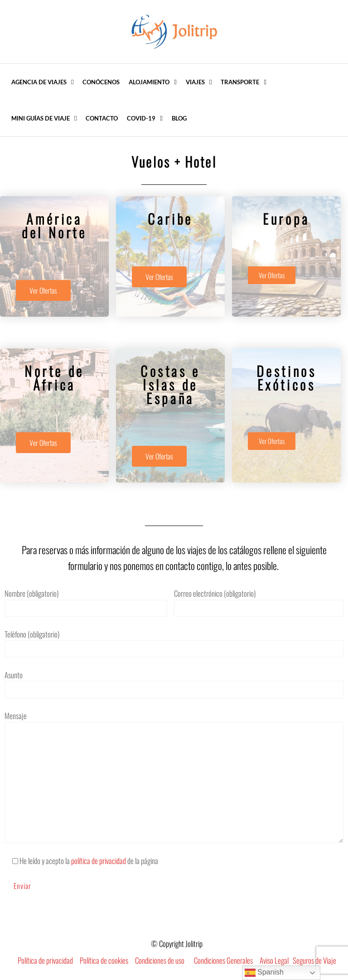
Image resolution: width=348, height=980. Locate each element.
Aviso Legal (274, 960)
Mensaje (174, 777)
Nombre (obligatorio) (86, 602)
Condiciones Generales (223, 960)
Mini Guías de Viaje (41, 118)
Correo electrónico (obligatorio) (259, 602)
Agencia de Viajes (39, 82)
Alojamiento (149, 82)
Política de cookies (104, 960)
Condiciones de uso (160, 960)
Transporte (240, 82)
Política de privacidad (45, 960)
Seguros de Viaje (314, 960)
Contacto (102, 118)
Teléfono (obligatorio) (174, 643)
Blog (179, 118)
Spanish (264, 973)
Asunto (174, 684)
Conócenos (101, 82)
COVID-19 (141, 118)
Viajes (195, 82)
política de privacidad (99, 861)
